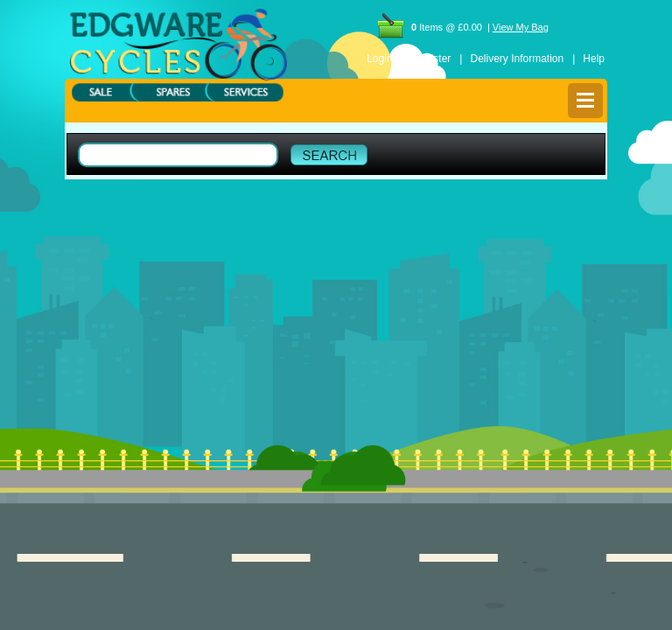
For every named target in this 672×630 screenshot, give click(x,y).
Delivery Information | (522, 59)
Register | (437, 59)
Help (594, 59)
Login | (385, 59)
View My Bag (521, 27)
